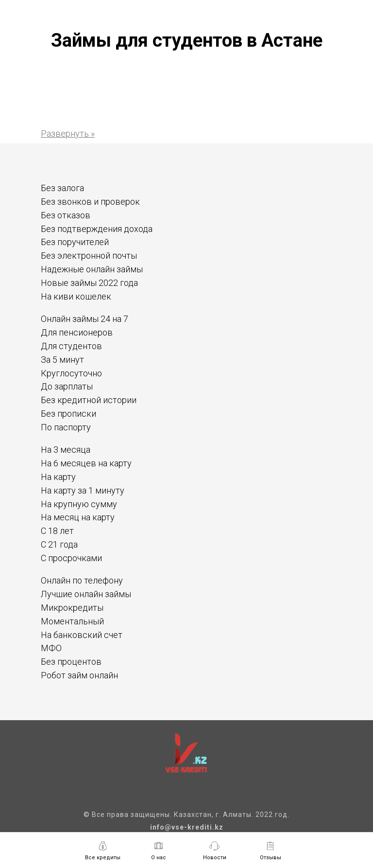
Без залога (62, 188)
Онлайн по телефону (82, 580)
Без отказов (66, 215)
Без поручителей (75, 242)
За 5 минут (62, 360)
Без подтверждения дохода (97, 229)
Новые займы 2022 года (89, 283)
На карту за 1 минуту (83, 490)
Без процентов (71, 662)
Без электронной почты (89, 256)
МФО (51, 648)
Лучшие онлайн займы (86, 594)
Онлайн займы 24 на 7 (85, 319)
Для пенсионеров (77, 332)
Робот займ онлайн (79, 675)
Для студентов (71, 346)
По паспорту (66, 427)
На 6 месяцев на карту (86, 463)
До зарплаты (67, 386)
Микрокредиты (72, 608)
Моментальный (72, 621)
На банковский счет (82, 635)
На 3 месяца (66, 450)
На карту (58, 477)
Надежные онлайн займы (92, 269)
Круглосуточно (71, 373)
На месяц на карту (78, 517)
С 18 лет (57, 531)
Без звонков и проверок (90, 202)
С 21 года (59, 544)
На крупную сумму (79, 504)
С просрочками (71, 558)
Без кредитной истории (89, 400)
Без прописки (68, 414)
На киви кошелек (76, 296)
